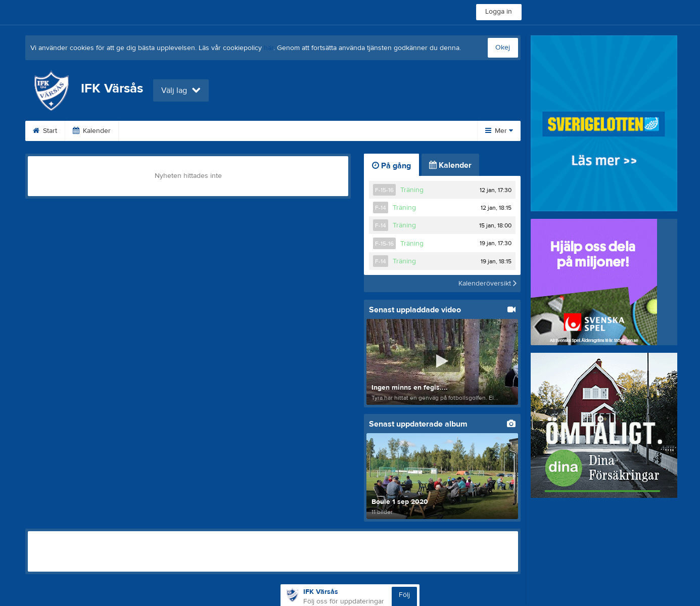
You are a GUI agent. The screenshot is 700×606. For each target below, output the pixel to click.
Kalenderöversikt (487, 284)
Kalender (92, 131)
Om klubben (263, 131)
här (269, 48)
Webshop (205, 131)
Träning (412, 190)
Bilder (410, 131)
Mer (499, 131)
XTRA (316, 131)
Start (45, 131)
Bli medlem (148, 131)
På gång (391, 166)
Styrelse (362, 131)
